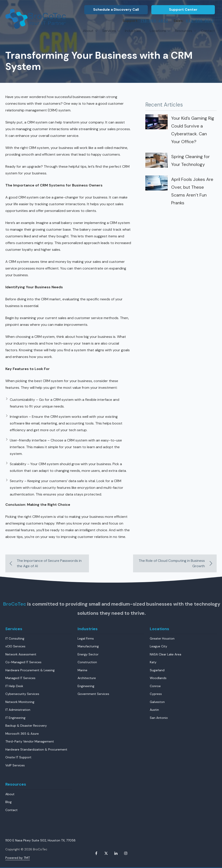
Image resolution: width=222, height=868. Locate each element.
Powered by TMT (18, 858)
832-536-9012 (200, 21)
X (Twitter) (106, 853)
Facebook (96, 853)
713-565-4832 (154, 21)
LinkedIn (116, 853)
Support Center (183, 9)
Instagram (126, 853)
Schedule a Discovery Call (116, 9)
